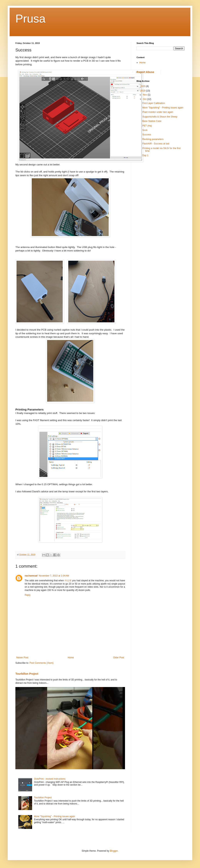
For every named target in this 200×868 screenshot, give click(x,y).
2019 (143, 91)
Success (147, 135)
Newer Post (22, 658)
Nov (145, 95)
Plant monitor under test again (158, 112)
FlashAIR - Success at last (156, 144)
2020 (143, 86)
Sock (145, 130)
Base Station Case (152, 121)
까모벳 (68, 581)
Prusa (30, 19)
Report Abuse (145, 72)
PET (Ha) (147, 126)
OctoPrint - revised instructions (50, 779)
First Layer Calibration (154, 103)
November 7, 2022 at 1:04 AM (54, 576)
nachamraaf (31, 576)
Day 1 (145, 155)
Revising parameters (153, 139)
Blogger (114, 851)
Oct (145, 99)
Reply (28, 595)
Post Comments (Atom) (41, 663)
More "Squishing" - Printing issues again (55, 816)
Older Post (119, 658)
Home (71, 658)
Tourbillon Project (27, 674)
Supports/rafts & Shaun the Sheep (160, 117)
